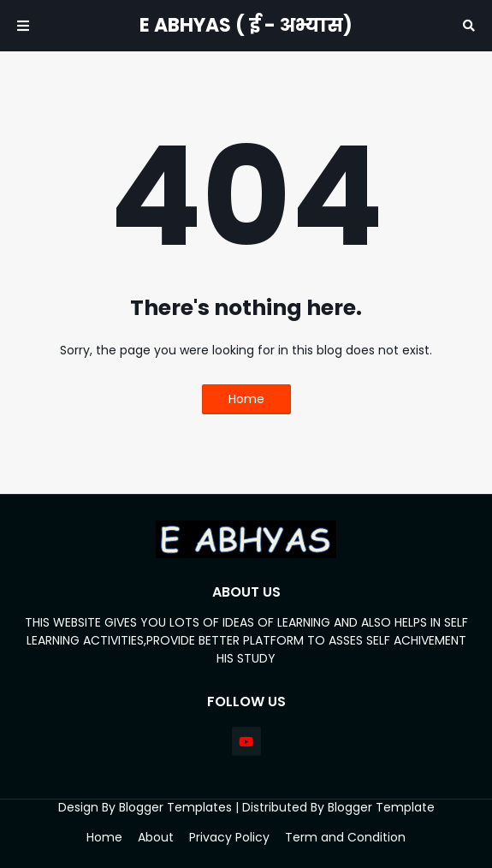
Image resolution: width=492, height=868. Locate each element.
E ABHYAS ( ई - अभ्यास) (246, 25)
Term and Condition (345, 838)
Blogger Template (381, 807)
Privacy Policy (229, 838)
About (156, 838)
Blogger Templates (175, 807)
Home (246, 399)
